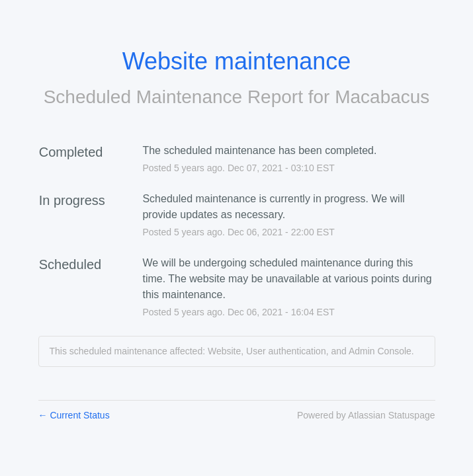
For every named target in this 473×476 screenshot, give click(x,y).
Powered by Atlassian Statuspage (366, 415)
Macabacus (382, 97)
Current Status (74, 415)
